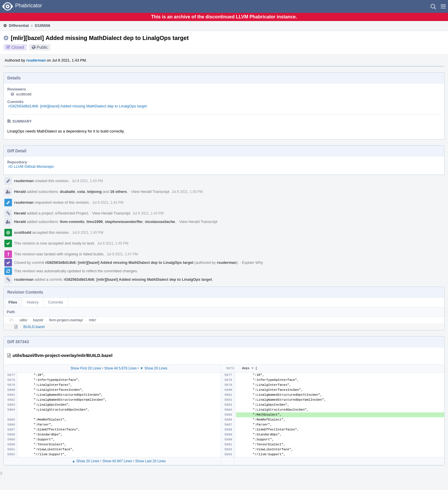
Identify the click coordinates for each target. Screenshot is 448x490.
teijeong (94, 192)
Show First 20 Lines (86, 368)
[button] (443, 6)
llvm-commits (72, 222)
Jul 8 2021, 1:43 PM (87, 181)
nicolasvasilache (160, 222)
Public (42, 47)
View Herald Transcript (150, 192)
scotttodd (24, 94)
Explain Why (252, 263)
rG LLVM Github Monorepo (31, 166)
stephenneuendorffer (124, 222)
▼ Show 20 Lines (154, 368)
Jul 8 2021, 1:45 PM (88, 233)
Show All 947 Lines (117, 461)
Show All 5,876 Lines (120, 368)
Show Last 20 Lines (151, 461)
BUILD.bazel (34, 327)
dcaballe (68, 192)
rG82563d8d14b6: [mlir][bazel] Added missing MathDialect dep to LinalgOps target (78, 106)
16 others (119, 192)
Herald (20, 192)
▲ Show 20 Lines (86, 461)
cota (81, 192)
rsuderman (36, 60)
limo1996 (95, 222)
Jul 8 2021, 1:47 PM (122, 254)
